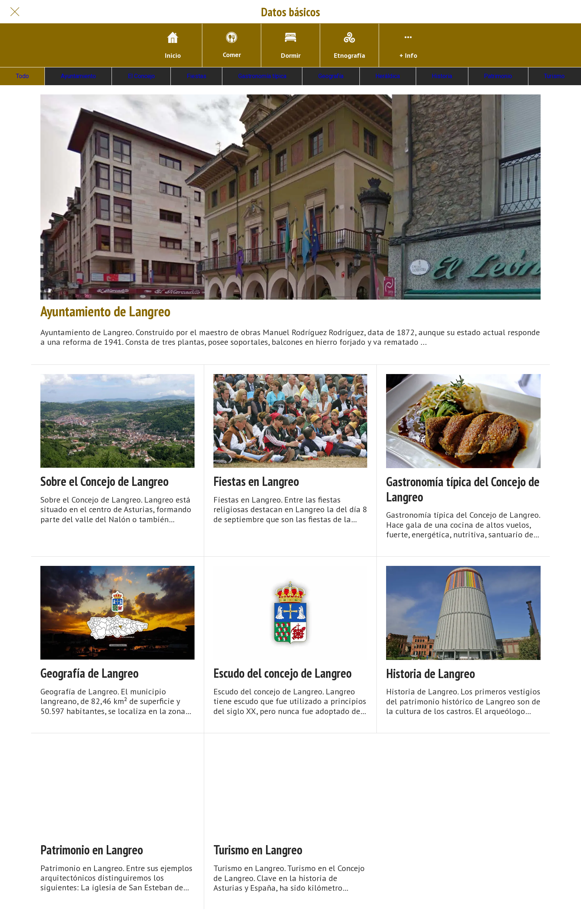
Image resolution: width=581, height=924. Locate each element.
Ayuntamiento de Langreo (105, 311)
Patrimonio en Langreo (92, 850)
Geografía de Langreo (89, 673)
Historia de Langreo (431, 673)
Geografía (331, 76)
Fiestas (197, 76)
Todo (22, 76)
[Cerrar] (15, 12)
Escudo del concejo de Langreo (283, 673)
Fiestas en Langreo (256, 481)
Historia (442, 76)
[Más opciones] (408, 45)
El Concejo (141, 76)
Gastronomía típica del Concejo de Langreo (463, 489)
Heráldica (388, 76)
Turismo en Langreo (258, 850)
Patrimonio (498, 76)
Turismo (554, 76)
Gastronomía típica (262, 76)
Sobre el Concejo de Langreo (104, 481)
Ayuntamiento (78, 76)
